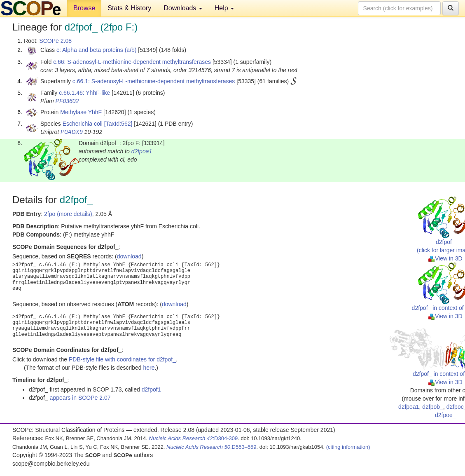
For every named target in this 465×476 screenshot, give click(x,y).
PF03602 (67, 101)
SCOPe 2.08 (55, 41)
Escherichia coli (83, 124)
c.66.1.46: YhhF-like (84, 93)
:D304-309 (194, 438)
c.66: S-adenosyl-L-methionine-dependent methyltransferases (132, 62)
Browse (84, 8)
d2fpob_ (433, 407)
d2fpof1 (151, 389)
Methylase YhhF (81, 112)
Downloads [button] (183, 8)
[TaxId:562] (118, 124)
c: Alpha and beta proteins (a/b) (97, 50)
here (149, 368)
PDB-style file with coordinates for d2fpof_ (122, 359)
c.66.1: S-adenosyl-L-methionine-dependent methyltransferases (154, 81)
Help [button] (224, 8)
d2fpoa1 (142, 151)
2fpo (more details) (68, 214)
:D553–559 (211, 447)
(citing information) (348, 447)
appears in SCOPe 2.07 (80, 398)
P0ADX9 (72, 132)
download (129, 256)
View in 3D (445, 258)
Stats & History (129, 8)
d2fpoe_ (445, 415)
